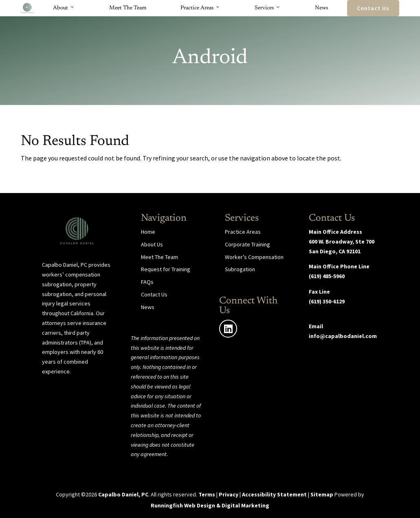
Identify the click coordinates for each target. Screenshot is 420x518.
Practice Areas (200, 8)
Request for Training (166, 269)
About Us (152, 244)
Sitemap (322, 494)
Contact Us (373, 8)
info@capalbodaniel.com (343, 336)
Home (148, 232)
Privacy (229, 494)
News (321, 8)
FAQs (147, 282)
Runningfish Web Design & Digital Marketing (210, 505)
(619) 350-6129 (327, 301)
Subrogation (240, 269)
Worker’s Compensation (254, 257)
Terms (207, 494)
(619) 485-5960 (327, 276)
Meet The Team (128, 8)
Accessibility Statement (274, 494)
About (64, 8)
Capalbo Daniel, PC (123, 494)
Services (268, 8)
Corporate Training (247, 244)
